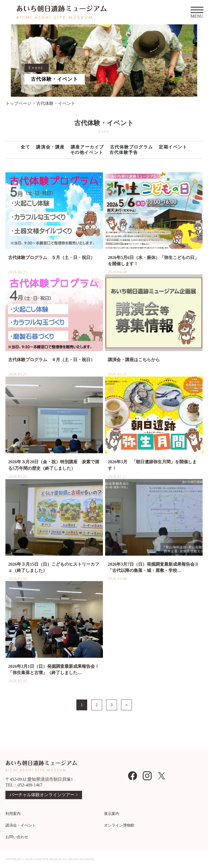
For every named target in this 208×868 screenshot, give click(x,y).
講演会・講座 (50, 147)
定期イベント (173, 147)
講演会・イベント (21, 825)
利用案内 (13, 814)
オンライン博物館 (119, 825)
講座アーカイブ (87, 147)
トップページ (18, 103)
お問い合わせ (17, 837)
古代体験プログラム (131, 147)
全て (25, 147)
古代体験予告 (124, 152)
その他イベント (87, 152)
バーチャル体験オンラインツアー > (44, 795)
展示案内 (112, 814)
